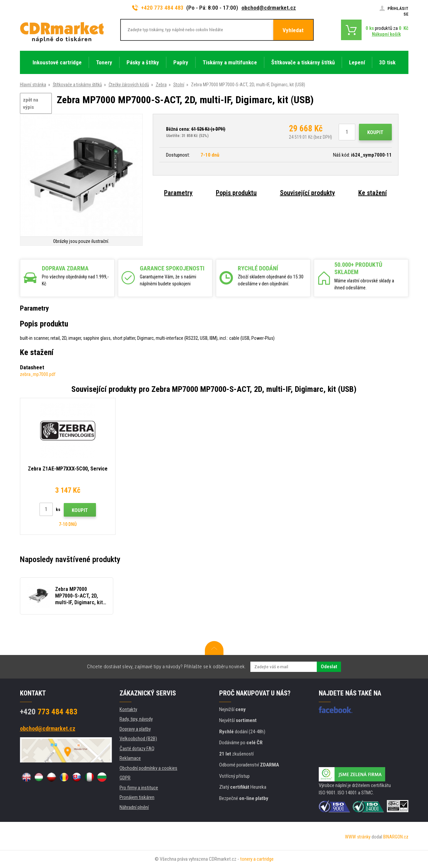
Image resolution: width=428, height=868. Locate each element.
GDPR (125, 778)
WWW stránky (358, 837)
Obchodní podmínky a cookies (148, 768)
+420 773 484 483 (158, 8)
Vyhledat (293, 30)
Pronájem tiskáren (137, 797)
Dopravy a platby (135, 729)
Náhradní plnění (134, 807)
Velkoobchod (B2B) (138, 739)
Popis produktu (236, 193)
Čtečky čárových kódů (129, 85)
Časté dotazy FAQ (137, 749)
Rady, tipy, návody (136, 719)
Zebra (161, 85)
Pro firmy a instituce (139, 788)
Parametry (178, 193)
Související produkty (307, 193)
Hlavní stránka (33, 85)
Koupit (375, 132)
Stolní (179, 85)
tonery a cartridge (257, 859)
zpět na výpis (31, 104)
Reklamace (130, 758)
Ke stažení (373, 193)
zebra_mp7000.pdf (38, 374)
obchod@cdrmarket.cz (269, 8)
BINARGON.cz (396, 837)
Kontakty (128, 709)
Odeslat (329, 667)
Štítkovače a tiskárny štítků (77, 85)
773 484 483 (49, 712)
